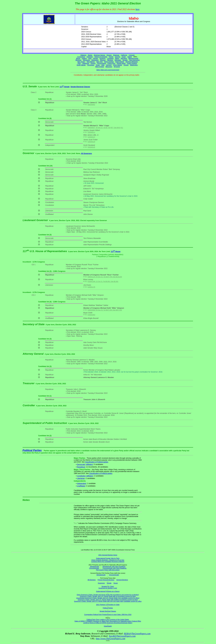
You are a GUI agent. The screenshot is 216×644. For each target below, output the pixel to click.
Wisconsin (109, 67)
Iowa (90, 58)
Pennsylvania (101, 63)
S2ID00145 (91, 147)
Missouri (103, 60)
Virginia (126, 65)
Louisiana (110, 58)
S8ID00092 (91, 105)
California (124, 55)
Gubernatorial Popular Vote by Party (108, 558)
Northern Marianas (132, 62)
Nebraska (118, 60)
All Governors (86, 153)
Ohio (79, 63)
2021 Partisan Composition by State (108, 605)
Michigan (78, 60)
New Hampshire (134, 60)
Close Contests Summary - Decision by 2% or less (108, 560)
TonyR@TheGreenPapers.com (122, 636)
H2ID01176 (91, 287)
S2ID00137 (91, 137)
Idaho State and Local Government (108, 70)
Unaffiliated (81, 486)
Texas (98, 65)
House (116, 583)
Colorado (132, 55)
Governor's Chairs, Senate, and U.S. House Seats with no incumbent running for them (108, 596)
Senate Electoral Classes (80, 87)
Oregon (93, 63)
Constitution (81, 476)
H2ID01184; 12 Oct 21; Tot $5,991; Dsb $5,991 (103, 281)
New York (100, 62)
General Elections (122, 580)
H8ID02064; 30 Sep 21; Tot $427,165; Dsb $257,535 (105, 310)
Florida (111, 57)
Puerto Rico (111, 63)
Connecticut (81, 57)
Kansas (95, 58)
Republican (81, 467)
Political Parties (32, 450)
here (137, 9)
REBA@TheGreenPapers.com (137, 634)
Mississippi (95, 60)
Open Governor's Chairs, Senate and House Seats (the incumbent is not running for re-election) (108, 595)
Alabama (83, 55)
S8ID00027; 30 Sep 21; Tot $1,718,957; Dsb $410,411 (105, 128)
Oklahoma (86, 63)
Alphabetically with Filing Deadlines (114, 566)
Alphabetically (95, 566)
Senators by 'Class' (108, 586)
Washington (134, 65)
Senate (109, 583)
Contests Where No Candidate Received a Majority (108, 562)
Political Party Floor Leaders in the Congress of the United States (108, 619)
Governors (101, 583)
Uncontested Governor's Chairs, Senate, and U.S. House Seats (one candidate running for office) (108, 598)
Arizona (109, 55)
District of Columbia (101, 57)
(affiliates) (89, 464)
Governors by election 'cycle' (108, 588)
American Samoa (99, 55)
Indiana (84, 58)
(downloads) (108, 626)
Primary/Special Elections (106, 580)
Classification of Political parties (97, 462)
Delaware (90, 57)
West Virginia (100, 67)
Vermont (109, 65)
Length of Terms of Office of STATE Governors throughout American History (108, 623)
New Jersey (81, 62)
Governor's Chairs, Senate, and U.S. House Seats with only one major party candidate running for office (108, 601)
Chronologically (94, 568)
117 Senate (65, 87)
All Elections (92, 580)
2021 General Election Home (108, 555)
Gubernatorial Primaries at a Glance (108, 591)
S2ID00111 (91, 132)
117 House (116, 252)
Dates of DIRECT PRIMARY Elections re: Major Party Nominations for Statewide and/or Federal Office (108, 621)
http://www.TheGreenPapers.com (111, 639)
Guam (124, 57)
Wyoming (117, 67)
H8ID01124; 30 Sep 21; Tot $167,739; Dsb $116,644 (105, 277)
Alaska (90, 55)
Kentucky (103, 58)
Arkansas (116, 55)
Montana (110, 60)
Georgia (118, 57)
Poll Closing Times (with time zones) (108, 570)
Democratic (81, 464)
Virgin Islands (118, 65)
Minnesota (86, 60)
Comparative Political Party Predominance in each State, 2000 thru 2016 (108, 614)
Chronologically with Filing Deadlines (115, 568)
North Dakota (120, 62)
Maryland (124, 58)
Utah (103, 65)
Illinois (78, 58)
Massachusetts (133, 58)
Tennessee (91, 65)
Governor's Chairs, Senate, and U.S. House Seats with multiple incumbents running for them (108, 600)
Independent (81, 483)
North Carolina (109, 62)
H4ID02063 (91, 315)
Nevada (125, 60)
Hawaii (130, 57)
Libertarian (81, 478)
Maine (117, 58)
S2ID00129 (91, 142)
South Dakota (81, 65)
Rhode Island (121, 63)
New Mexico (91, 62)
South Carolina (132, 63)
